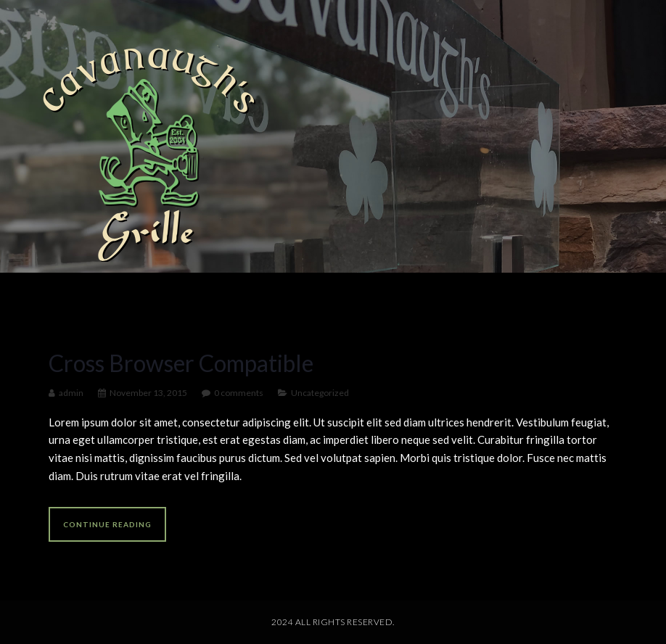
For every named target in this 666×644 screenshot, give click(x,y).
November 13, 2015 (148, 393)
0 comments (239, 393)
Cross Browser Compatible (181, 363)
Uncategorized (320, 393)
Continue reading (107, 524)
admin (71, 393)
